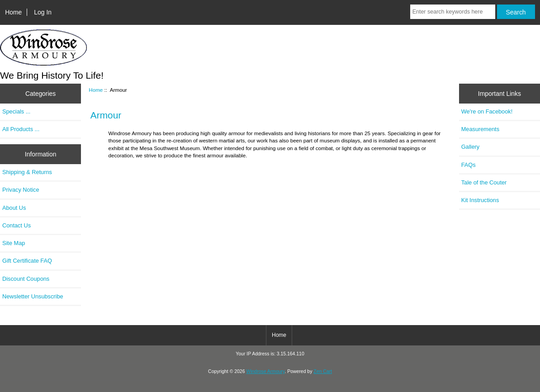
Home (13, 12)
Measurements (480, 129)
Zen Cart (323, 371)
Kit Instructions (480, 200)
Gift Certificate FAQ (27, 261)
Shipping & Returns (27, 172)
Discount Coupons (26, 279)
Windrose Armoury (265, 371)
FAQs (469, 165)
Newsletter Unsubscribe (33, 296)
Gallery (470, 147)
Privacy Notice (21, 190)
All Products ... (21, 129)
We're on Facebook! (487, 111)
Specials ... (16, 111)
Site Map (14, 243)
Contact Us (17, 225)
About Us (14, 208)
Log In (43, 12)
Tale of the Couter (484, 182)
